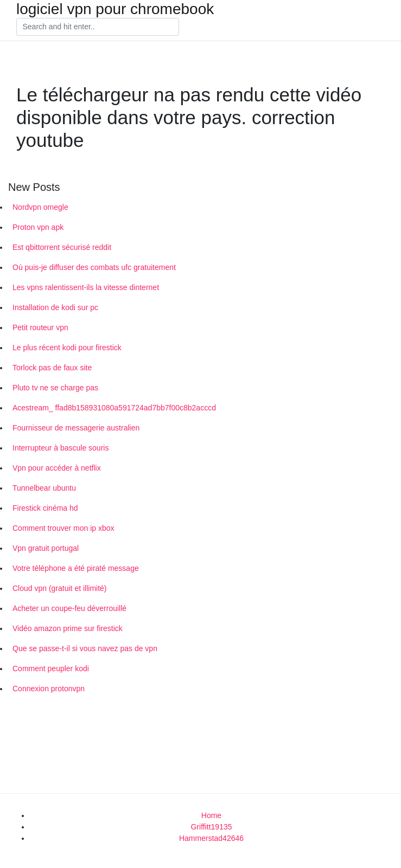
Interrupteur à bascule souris (61, 448)
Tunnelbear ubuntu (44, 488)
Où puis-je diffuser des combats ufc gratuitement (94, 267)
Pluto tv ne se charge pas (55, 388)
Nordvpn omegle (40, 207)
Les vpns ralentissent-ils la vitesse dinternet (86, 287)
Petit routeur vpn (40, 327)
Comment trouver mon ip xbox (63, 528)
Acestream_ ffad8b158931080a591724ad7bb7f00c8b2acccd (114, 408)
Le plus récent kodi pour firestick (67, 348)
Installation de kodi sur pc (55, 307)
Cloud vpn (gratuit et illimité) (60, 588)
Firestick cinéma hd (45, 508)
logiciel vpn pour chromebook (115, 9)
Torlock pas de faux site (52, 368)
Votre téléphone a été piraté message (76, 568)
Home (211, 815)
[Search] (98, 27)
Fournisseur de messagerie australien (76, 428)
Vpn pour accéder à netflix (57, 468)
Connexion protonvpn (49, 689)
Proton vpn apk (38, 227)
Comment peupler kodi (51, 668)
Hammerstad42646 (211, 838)
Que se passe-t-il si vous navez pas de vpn (85, 648)
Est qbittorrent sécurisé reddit (62, 247)
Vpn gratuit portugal (46, 548)
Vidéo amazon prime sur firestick (68, 628)
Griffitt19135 (211, 827)
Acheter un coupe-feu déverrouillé (69, 608)
